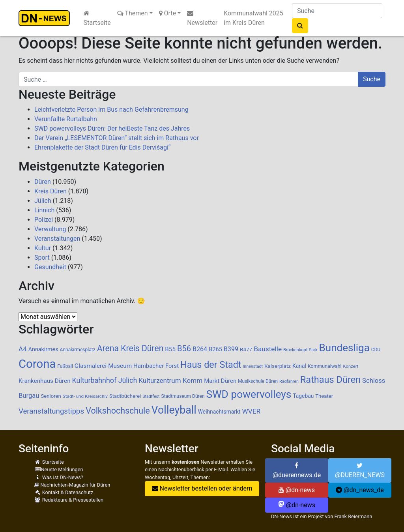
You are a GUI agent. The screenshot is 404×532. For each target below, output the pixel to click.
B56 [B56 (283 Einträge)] (184, 348)
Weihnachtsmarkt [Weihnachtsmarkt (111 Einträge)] (219, 412)
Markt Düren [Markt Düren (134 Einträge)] (220, 381)
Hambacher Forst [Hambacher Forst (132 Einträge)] (156, 366)
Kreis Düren (50, 191)
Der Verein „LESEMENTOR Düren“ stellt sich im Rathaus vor (117, 138)
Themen (133, 13)
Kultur (43, 248)
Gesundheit (50, 267)
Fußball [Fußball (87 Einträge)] (65, 366)
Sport (42, 258)
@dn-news (297, 490)
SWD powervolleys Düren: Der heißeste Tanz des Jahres (112, 128)
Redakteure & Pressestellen (69, 500)
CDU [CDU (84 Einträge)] (376, 350)
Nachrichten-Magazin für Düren (72, 485)
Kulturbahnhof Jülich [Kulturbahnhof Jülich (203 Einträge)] (105, 380)
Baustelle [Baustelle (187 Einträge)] (268, 349)
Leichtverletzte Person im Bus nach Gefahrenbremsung (111, 110)
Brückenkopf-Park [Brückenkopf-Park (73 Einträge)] (300, 350)
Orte (168, 13)
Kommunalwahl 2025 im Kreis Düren (253, 18)
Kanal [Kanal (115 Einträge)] (299, 366)
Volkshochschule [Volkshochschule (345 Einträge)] (118, 411)
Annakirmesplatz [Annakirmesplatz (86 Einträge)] (77, 350)
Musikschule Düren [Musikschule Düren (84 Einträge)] (258, 381)
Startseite (97, 18)
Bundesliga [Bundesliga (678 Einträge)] (344, 348)
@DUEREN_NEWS (360, 470)
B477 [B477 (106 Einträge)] (246, 349)
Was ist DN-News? (59, 477)
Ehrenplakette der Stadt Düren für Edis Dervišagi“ (102, 147)
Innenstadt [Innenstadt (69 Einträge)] (252, 366)
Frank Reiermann (353, 516)
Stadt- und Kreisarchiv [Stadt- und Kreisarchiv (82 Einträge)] (85, 396)
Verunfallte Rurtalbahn (66, 119)
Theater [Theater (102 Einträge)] (324, 396)
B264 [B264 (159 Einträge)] (200, 349)
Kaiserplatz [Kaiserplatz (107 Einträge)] (278, 366)
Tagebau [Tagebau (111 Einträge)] (303, 396)
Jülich (43, 201)
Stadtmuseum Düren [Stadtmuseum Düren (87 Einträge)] (183, 396)
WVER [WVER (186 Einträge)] (251, 411)
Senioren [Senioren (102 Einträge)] (51, 396)
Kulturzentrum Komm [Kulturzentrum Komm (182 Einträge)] (170, 380)
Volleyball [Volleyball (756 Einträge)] (174, 410)
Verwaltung (50, 229)
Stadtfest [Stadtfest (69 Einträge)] (151, 396)
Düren (43, 182)
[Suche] (337, 11)
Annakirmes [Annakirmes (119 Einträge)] (43, 349)
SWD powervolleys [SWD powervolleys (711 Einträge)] (249, 394)
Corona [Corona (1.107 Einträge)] (37, 364)
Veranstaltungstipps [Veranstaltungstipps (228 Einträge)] (51, 411)
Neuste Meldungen (59, 469)
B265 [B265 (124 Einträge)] (215, 349)
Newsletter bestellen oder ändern (202, 488)
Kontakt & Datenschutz (64, 492)
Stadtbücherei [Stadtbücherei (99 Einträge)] (125, 396)
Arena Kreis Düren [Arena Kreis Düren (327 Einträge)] (130, 348)
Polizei (44, 220)
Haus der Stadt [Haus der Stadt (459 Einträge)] (211, 365)
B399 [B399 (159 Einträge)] (231, 349)
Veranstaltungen (57, 239)
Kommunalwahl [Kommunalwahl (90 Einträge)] (325, 366)
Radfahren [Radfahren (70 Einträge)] (289, 381)
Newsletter (202, 18)
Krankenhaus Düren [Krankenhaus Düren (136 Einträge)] (45, 381)
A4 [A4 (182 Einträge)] (23, 349)
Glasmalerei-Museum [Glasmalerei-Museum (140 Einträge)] (103, 366)
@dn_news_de (360, 490)
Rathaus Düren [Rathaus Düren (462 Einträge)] (330, 380)
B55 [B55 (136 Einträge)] (170, 349)
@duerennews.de (297, 470)
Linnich (44, 210)
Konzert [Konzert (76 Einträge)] (351, 366)
